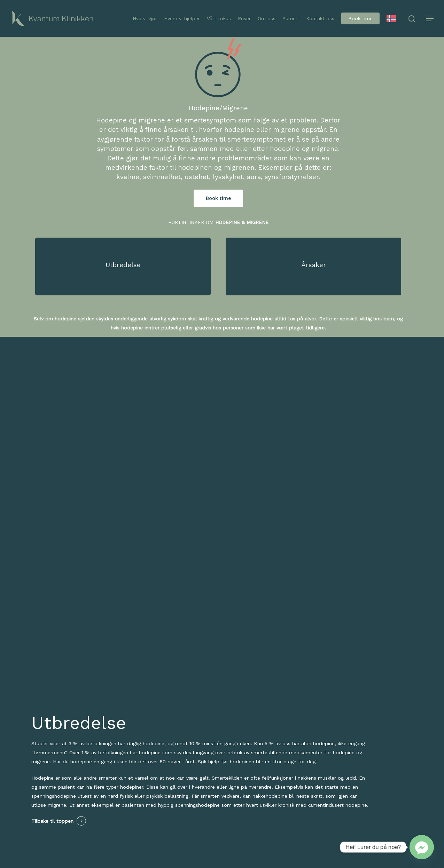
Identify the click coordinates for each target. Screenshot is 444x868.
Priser (244, 18)
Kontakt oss (320, 18)
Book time (360, 18)
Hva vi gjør (145, 18)
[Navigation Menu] (430, 18)
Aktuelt (291, 18)
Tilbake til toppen (52, 821)
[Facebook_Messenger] (422, 847)
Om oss (267, 18)
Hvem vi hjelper (182, 18)
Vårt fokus (219, 18)
